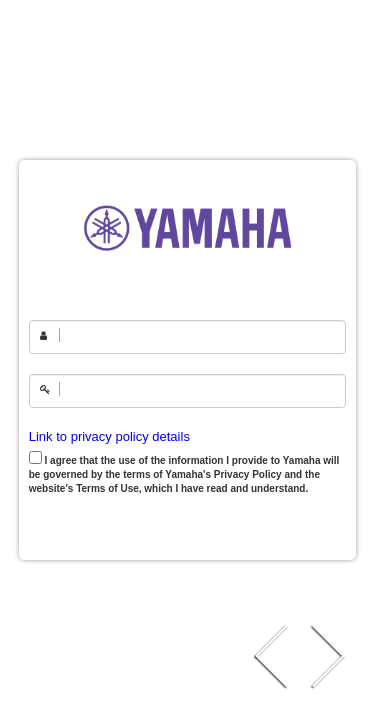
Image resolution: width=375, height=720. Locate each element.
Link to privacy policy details (109, 436)
